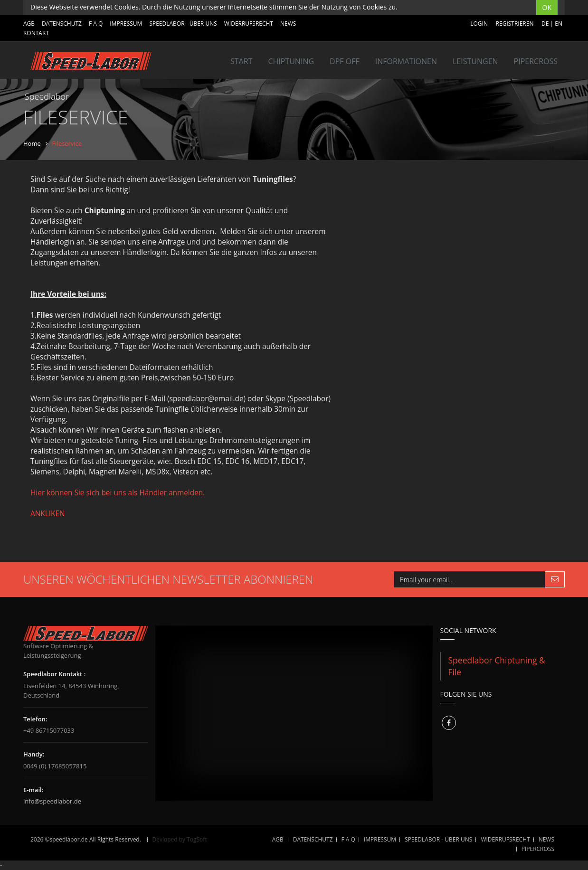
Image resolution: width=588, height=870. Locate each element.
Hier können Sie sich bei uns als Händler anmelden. (118, 493)
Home (32, 143)
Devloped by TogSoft (180, 839)
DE (545, 24)
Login (479, 24)
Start (241, 61)
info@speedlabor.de (52, 801)
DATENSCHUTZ (62, 24)
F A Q (96, 24)
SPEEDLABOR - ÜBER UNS (183, 24)
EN (559, 24)
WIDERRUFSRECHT (249, 24)
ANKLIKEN (48, 514)
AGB (29, 24)
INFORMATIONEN (406, 61)
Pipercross (536, 61)
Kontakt (36, 33)
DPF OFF (345, 61)
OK (547, 7)
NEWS (288, 24)
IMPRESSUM (126, 24)
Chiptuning (291, 61)
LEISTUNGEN (475, 61)
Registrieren (515, 24)
